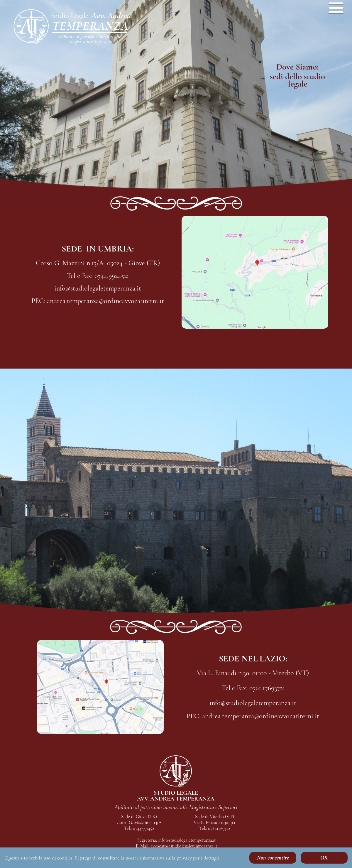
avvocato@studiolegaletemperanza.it (184, 846)
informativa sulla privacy (166, 858)
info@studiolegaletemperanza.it (187, 840)
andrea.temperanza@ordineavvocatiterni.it (182, 852)
